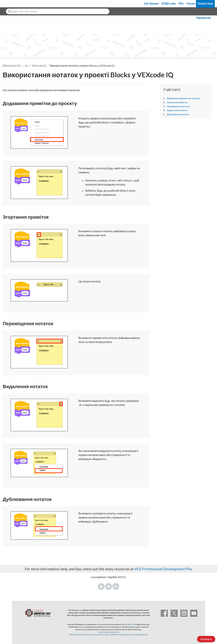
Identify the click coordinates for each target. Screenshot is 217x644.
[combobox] (58, 11)
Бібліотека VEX (12, 66)
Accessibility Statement (139, 635)
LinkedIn (116, 586)
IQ (26, 66)
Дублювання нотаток (178, 114)
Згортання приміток (177, 102)
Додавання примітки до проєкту (184, 98)
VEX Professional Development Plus (163, 569)
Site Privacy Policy (76, 635)
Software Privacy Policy (119, 635)
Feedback (206, 639)
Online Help (205, 4)
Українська (203, 18)
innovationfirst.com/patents (109, 632)
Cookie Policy (104, 635)
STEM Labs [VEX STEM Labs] (169, 4)
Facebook (101, 586)
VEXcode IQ (39, 66)
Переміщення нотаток (178, 106)
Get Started (151, 4)
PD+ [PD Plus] (181, 4)
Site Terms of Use (91, 635)
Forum (191, 4)
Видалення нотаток (177, 110)
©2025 (130, 624)
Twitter (108, 586)
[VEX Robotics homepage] (9, 4)
